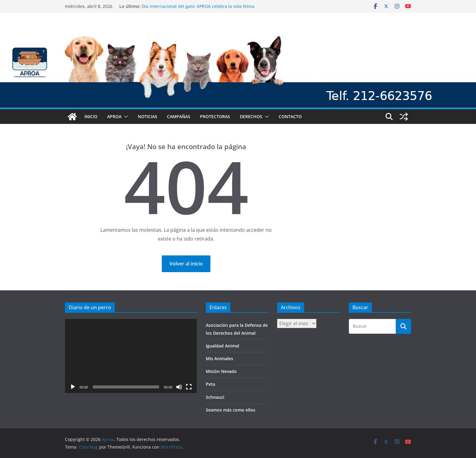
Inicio (91, 116)
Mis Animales (219, 359)
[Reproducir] (73, 387)
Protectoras (215, 116)
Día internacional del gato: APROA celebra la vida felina (198, 6)
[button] (125, 117)
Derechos (251, 116)
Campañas (179, 116)
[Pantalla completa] (189, 387)
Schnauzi (215, 397)
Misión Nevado (221, 371)
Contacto (290, 116)
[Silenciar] (179, 387)
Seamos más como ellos (231, 410)
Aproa (114, 116)
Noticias (148, 116)
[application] (131, 356)
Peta (211, 384)
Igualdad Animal (223, 346)
